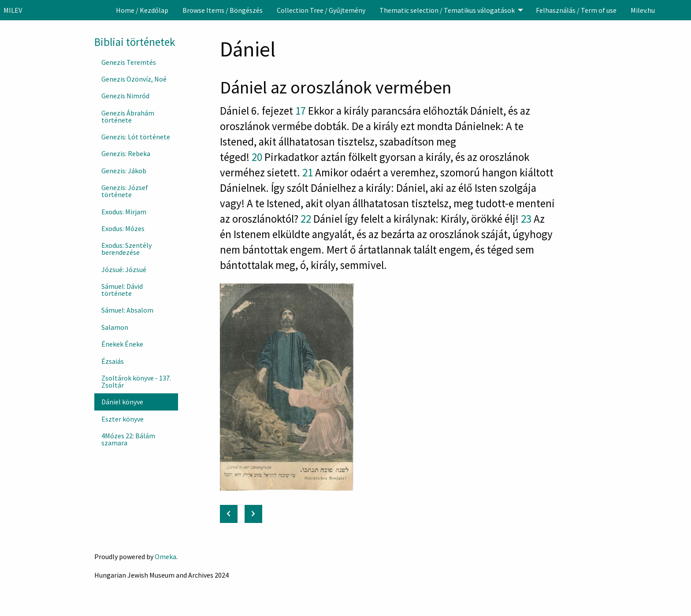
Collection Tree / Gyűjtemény (321, 10)
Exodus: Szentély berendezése (126, 249)
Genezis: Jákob (124, 171)
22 (306, 219)
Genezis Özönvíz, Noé (134, 79)
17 (301, 111)
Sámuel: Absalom (127, 310)
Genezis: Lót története (136, 137)
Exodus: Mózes (123, 228)
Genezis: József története (125, 191)
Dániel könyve (122, 402)
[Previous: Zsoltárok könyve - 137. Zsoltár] (229, 514)
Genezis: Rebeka (126, 153)
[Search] (684, 10)
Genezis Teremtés (129, 62)
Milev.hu (643, 10)
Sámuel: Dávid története (122, 290)
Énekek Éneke (122, 344)
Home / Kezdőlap (142, 10)
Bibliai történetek (135, 42)
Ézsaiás (113, 361)
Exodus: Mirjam (124, 212)
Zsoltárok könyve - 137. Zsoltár (136, 381)
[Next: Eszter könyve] (253, 514)
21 (308, 172)
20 (257, 157)
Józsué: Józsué (124, 269)
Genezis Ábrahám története (128, 116)
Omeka (165, 556)
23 (526, 219)
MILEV (13, 10)
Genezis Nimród (125, 96)
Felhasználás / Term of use (576, 10)
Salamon (115, 327)
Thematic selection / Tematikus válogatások (447, 10)
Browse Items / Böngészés (223, 10)
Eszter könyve (123, 419)
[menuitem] (142, 10)
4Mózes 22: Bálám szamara (128, 439)
